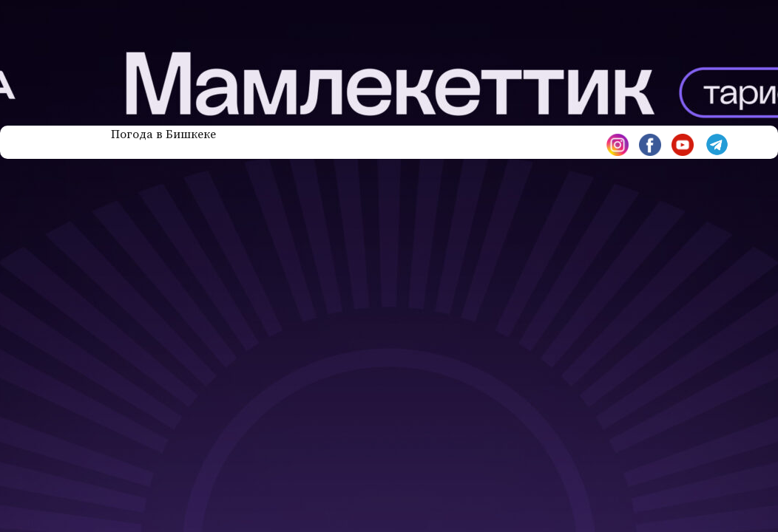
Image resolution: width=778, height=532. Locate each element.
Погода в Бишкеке (163, 134)
